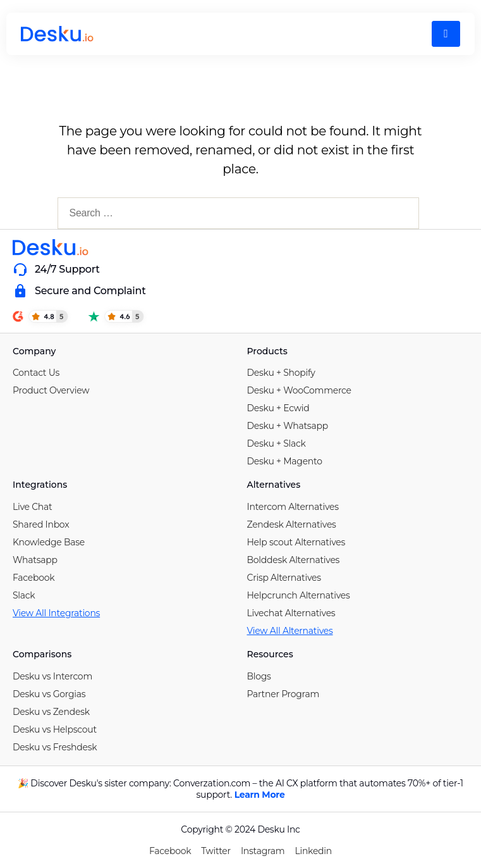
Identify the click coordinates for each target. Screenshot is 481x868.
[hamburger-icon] (446, 34)
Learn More (260, 795)
